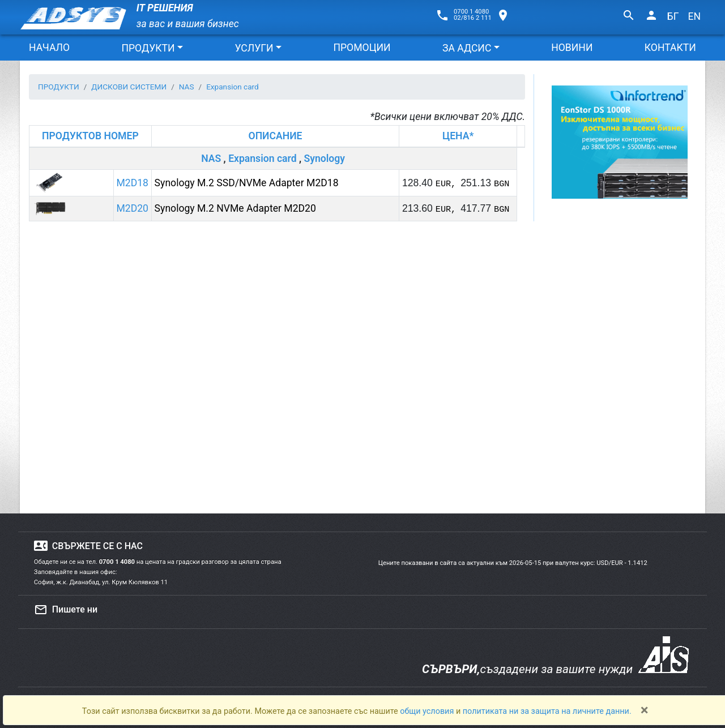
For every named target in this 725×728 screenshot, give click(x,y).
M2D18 (132, 183)
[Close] (645, 710)
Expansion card (262, 159)
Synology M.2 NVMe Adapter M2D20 (235, 208)
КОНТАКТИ (670, 48)
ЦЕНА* (458, 136)
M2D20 (132, 208)
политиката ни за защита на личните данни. (547, 711)
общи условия (428, 711)
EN (694, 16)
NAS (211, 159)
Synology (324, 159)
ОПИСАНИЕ (276, 136)
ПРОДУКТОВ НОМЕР (90, 136)
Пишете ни (66, 610)
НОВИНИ (572, 48)
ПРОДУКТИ (148, 48)
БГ (673, 16)
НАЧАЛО (49, 48)
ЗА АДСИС (467, 48)
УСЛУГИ (254, 48)
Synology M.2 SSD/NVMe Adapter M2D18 (247, 183)
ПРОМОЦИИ (362, 48)
